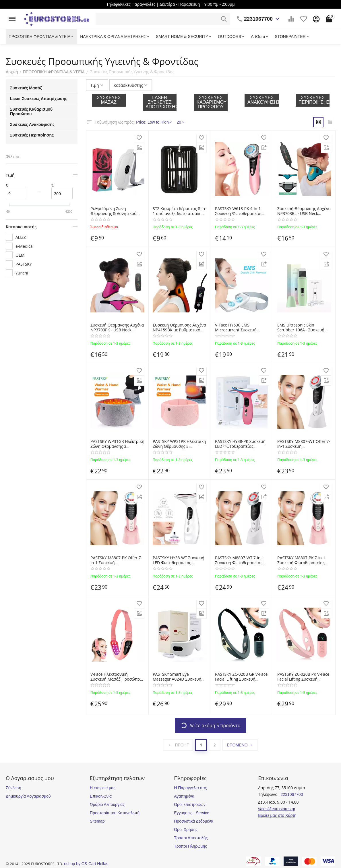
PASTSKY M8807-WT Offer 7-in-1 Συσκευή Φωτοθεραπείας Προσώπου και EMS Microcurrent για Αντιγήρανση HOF (304, 444)
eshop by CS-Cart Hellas (86, 864)
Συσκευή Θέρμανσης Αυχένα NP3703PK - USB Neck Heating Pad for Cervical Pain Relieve (117, 328)
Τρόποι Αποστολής (191, 838)
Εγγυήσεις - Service (192, 813)
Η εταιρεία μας (103, 788)
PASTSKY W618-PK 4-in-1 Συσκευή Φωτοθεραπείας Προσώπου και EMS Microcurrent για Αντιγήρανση (239, 211)
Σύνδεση (13, 788)
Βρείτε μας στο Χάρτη (277, 815)
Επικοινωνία (101, 796)
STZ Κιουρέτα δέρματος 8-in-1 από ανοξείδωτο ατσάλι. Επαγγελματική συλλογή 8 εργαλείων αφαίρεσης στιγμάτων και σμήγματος (180, 211)
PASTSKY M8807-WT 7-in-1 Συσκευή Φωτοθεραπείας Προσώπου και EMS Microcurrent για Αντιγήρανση (240, 560)
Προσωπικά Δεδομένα (194, 821)
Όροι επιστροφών (190, 804)
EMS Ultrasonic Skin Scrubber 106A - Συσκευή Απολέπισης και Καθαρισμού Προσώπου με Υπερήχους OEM (304, 328)
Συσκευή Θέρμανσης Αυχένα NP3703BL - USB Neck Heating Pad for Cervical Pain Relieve (304, 211)
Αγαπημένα (184, 796)
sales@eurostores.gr (277, 809)
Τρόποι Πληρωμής (190, 846)
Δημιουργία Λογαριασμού (28, 796)
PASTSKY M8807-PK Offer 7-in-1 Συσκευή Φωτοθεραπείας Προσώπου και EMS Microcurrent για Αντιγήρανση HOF (116, 560)
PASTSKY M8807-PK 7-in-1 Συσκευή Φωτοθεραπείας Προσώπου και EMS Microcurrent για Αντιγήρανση (301, 560)
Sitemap (97, 821)
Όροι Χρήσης (186, 829)
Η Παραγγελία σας (190, 788)
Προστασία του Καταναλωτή (115, 813)
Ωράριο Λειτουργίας (107, 804)
